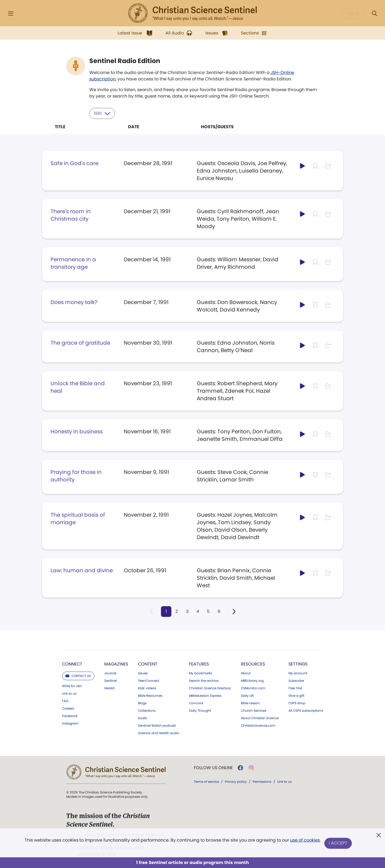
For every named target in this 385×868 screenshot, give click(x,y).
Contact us (78, 676)
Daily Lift (247, 695)
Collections (147, 710)
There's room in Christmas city (71, 215)
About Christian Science (260, 718)
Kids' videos (147, 688)
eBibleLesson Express (205, 695)
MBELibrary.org (252, 680)
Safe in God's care (74, 163)
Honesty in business (77, 431)
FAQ (65, 701)
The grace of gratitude (80, 342)
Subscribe (296, 680)
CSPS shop (297, 703)
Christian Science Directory (210, 688)
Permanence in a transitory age (73, 263)
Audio (143, 718)
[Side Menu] (11, 13)
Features (199, 664)
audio (159, 733)
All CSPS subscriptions (306, 710)
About (246, 673)
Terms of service (206, 781)
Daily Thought (200, 710)
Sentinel (111, 680)
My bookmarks (201, 673)
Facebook (70, 716)
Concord (196, 703)
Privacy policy (236, 781)
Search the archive (204, 680)
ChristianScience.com (258, 725)
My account (298, 673)
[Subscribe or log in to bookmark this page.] (315, 166)
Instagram (70, 723)
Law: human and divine (82, 570)
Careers (68, 708)
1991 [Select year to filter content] (102, 113)
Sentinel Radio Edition (125, 61)
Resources (253, 664)
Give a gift (296, 695)
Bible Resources (150, 695)
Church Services (254, 710)
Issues (143, 673)
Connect (72, 664)
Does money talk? (74, 302)
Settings (298, 664)
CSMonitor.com (253, 688)
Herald (109, 688)
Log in (353, 13)
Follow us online (213, 768)
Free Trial (295, 688)
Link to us (69, 693)
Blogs (142, 703)
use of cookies (305, 841)
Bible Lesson (250, 703)
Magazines (116, 664)
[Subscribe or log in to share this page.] (328, 166)
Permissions (262, 781)
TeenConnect (149, 680)
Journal (110, 673)
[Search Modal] (374, 13)
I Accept (338, 843)
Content (148, 664)
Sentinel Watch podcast (157, 725)
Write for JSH (72, 686)
